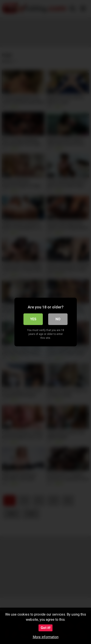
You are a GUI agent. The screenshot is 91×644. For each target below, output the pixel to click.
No (58, 319)
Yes (33, 319)
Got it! (45, 628)
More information (46, 637)
